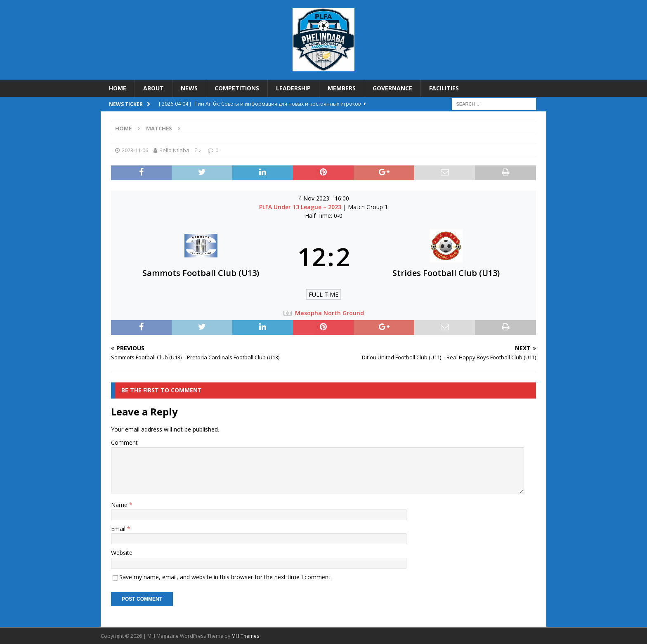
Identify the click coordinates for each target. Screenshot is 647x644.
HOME (118, 88)
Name (120, 505)
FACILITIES (444, 88)
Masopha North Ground (329, 313)
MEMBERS (342, 88)
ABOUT (153, 88)
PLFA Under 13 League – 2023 (301, 207)
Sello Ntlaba (174, 150)
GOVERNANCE (392, 88)
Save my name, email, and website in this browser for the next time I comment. (226, 577)
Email (119, 529)
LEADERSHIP (293, 88)
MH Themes (245, 636)
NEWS (189, 88)
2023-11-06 (135, 150)
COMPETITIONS (237, 88)
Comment (124, 442)
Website (122, 553)
